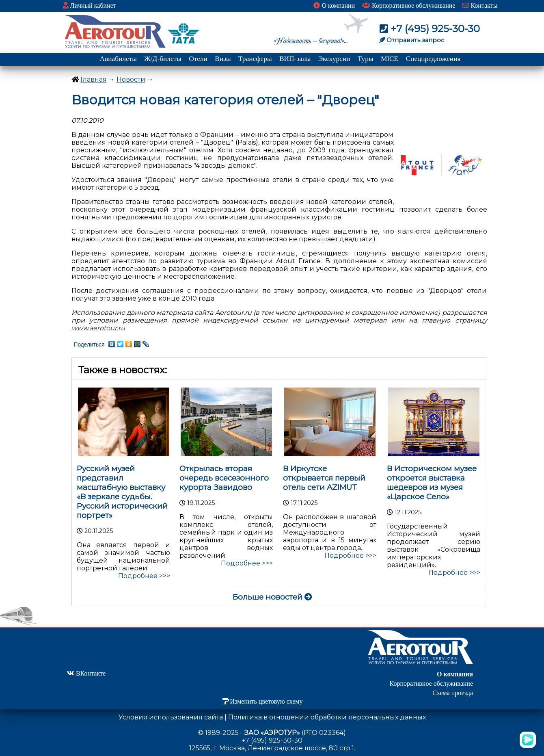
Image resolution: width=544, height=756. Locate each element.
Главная (94, 79)
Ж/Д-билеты (163, 59)
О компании (334, 5)
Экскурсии (334, 59)
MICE (390, 59)
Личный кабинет (90, 5)
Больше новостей (272, 597)
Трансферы (255, 59)
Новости (131, 79)
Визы (223, 59)
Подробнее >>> (144, 576)
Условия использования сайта (171, 717)
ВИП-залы (295, 59)
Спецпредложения (433, 59)
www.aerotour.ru (98, 328)
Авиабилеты (118, 59)
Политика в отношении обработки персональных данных (327, 717)
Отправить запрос (412, 40)
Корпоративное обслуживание (409, 5)
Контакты (480, 5)
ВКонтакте (86, 673)
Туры (366, 59)
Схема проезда (453, 693)
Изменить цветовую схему (263, 701)
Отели (198, 59)
